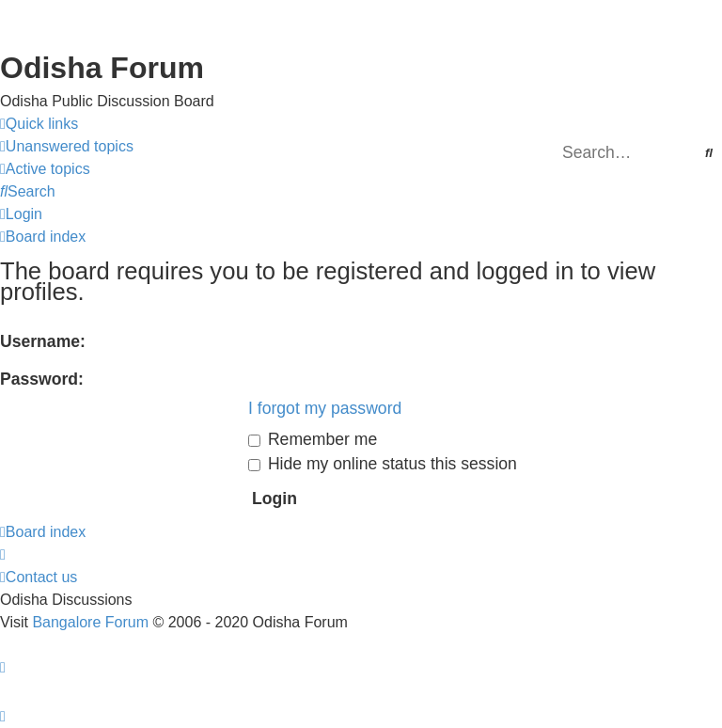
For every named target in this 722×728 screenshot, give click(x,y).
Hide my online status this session (383, 464)
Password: (42, 379)
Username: (43, 341)
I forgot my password (325, 408)
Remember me (313, 439)
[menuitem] (67, 147)
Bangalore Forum (90, 622)
